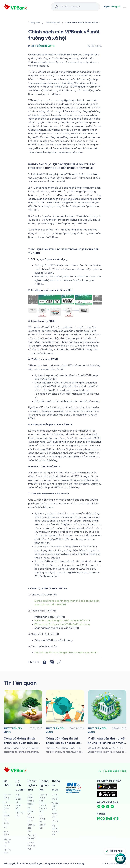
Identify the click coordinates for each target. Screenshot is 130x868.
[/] (16, 7)
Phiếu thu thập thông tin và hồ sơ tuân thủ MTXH (62, 621)
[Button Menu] (124, 7)
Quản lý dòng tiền (43, 798)
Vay (6, 827)
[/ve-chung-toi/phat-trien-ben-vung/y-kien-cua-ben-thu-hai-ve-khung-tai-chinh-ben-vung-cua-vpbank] (107, 722)
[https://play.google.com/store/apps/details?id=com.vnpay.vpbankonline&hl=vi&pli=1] (107, 786)
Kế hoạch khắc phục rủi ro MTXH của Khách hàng (62, 624)
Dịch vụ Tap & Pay (7, 842)
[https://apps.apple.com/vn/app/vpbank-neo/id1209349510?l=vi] (107, 794)
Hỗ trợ (55, 821)
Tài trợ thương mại (31, 846)
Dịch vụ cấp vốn (31, 828)
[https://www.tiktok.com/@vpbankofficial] (108, 807)
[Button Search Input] (56, 7)
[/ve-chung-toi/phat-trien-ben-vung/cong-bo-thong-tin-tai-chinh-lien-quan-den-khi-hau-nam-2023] (65, 722)
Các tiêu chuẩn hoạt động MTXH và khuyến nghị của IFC (66, 653)
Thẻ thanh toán (7, 805)
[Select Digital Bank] (112, 7)
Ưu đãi (55, 795)
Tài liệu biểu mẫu (55, 806)
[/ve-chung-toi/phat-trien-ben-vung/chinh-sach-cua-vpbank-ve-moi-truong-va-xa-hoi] (83, 23)
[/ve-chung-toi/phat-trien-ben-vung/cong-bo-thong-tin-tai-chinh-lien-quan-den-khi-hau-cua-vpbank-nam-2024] (23, 722)
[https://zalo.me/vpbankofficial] (98, 807)
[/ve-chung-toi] (53, 23)
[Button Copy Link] (59, 662)
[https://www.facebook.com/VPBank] (103, 807)
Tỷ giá (54, 799)
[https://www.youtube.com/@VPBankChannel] (112, 807)
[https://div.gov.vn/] (74, 788)
